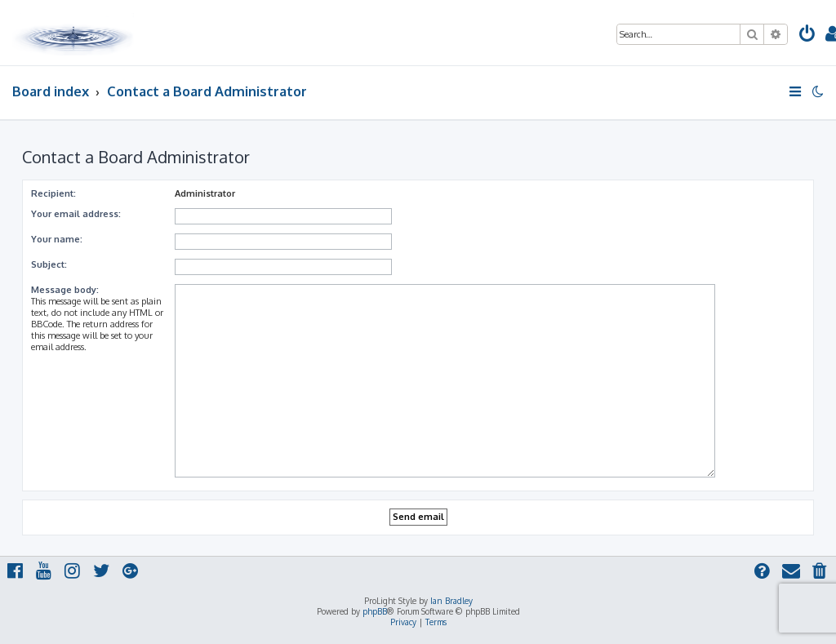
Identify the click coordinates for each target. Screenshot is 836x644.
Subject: (49, 264)
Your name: (57, 239)
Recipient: (53, 193)
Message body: (65, 290)
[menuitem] (807, 36)
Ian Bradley (451, 601)
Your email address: (76, 214)
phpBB (375, 611)
